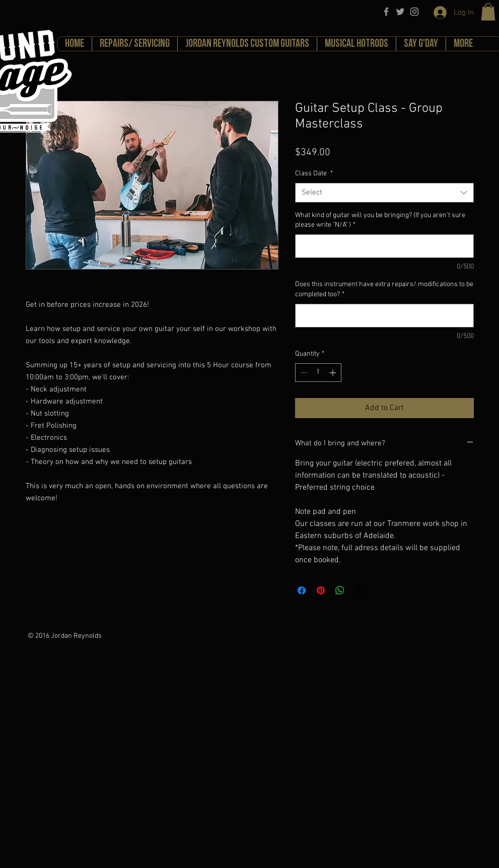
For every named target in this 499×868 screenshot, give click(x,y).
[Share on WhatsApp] (340, 590)
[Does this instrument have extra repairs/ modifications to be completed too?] (384, 316)
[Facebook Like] (123, 635)
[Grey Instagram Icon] (414, 12)
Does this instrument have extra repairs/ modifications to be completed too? (384, 289)
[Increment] (334, 373)
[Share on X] (359, 590)
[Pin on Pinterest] (321, 590)
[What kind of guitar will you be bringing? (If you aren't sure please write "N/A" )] (384, 246)
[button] (488, 12)
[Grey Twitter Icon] (400, 12)
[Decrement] (303, 373)
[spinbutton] (318, 373)
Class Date (314, 174)
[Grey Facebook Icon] (386, 12)
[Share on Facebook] (302, 590)
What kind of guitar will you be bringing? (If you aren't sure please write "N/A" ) (380, 220)
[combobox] (384, 193)
